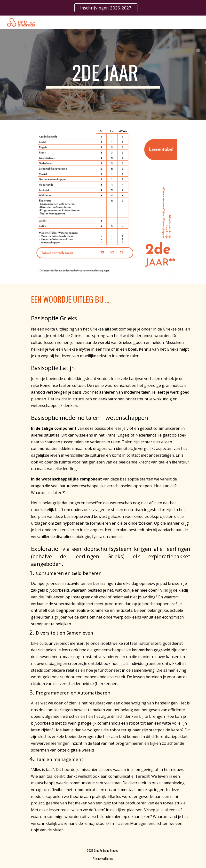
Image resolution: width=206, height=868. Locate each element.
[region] (103, 8)
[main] (103, 74)
